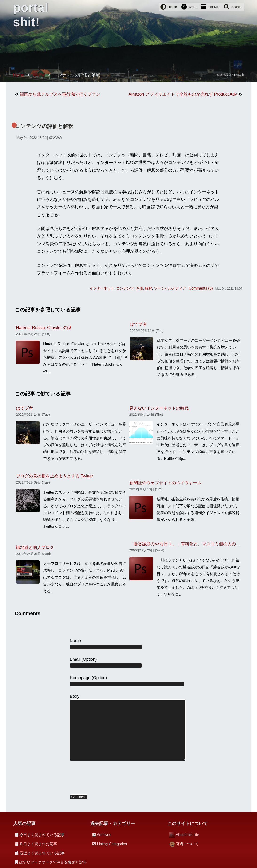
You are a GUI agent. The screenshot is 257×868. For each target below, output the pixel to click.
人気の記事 (24, 823)
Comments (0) (201, 288)
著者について (187, 844)
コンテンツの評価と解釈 (44, 126)
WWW (57, 138)
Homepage (80, 678)
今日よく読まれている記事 (42, 835)
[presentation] (106, 778)
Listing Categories (112, 844)
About (193, 7)
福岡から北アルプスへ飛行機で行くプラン (60, 94)
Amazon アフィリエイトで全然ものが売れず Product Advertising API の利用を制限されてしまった (183, 94)
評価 (139, 288)
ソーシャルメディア (170, 288)
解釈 (148, 288)
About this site (188, 835)
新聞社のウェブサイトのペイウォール (165, 483)
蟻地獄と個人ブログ (35, 547)
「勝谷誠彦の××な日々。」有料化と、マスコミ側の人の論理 (187, 544)
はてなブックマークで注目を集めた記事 (53, 862)
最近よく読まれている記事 (42, 853)
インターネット (102, 288)
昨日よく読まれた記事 (38, 844)
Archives (214, 7)
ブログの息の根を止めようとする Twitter (55, 476)
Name (75, 641)
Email (75, 659)
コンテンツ (125, 288)
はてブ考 (138, 324)
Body (75, 696)
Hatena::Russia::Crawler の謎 (44, 328)
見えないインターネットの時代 (159, 408)
